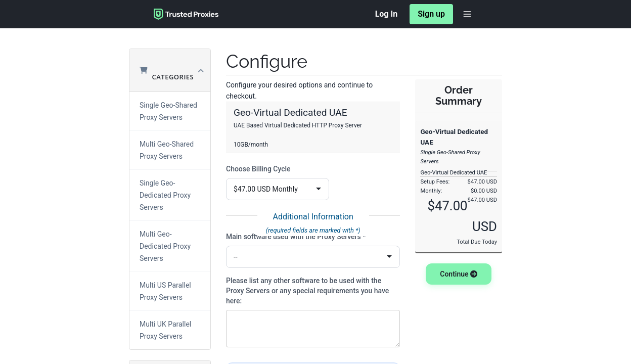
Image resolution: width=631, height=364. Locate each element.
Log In (386, 14)
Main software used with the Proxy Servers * (296, 237)
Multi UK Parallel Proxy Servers (165, 330)
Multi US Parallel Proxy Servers (165, 291)
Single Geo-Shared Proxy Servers (168, 111)
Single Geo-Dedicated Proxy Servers (165, 195)
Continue (459, 274)
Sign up (431, 14)
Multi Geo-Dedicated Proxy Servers (165, 246)
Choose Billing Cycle (258, 169)
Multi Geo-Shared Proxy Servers (167, 150)
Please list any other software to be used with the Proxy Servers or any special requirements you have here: (307, 291)
